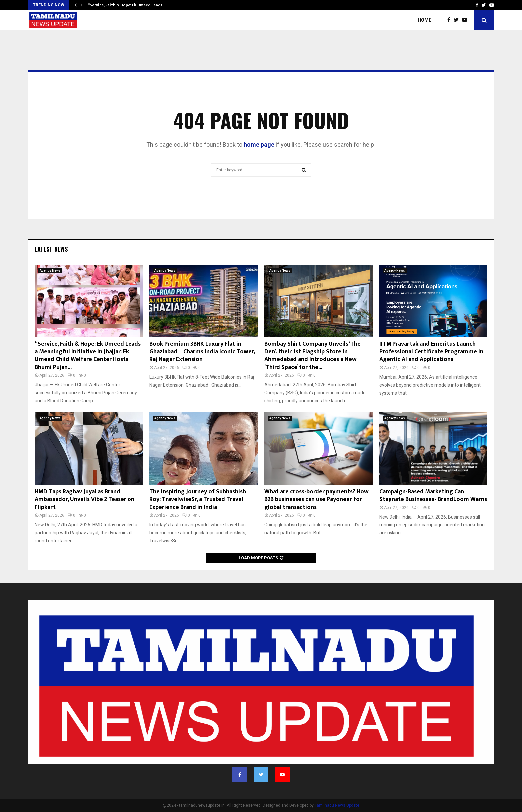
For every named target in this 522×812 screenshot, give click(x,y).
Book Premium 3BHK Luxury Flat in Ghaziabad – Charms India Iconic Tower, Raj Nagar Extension (202, 352)
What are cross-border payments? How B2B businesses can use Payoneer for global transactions (316, 500)
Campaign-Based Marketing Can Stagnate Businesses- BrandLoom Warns (433, 496)
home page (259, 144)
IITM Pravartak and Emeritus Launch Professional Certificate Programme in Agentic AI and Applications (431, 352)
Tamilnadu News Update (337, 805)
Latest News (51, 249)
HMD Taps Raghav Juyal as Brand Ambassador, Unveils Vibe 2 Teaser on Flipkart (85, 500)
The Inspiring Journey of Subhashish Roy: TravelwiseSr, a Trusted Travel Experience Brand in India (198, 500)
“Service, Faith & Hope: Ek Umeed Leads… (127, 5)
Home (425, 20)
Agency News (50, 270)
